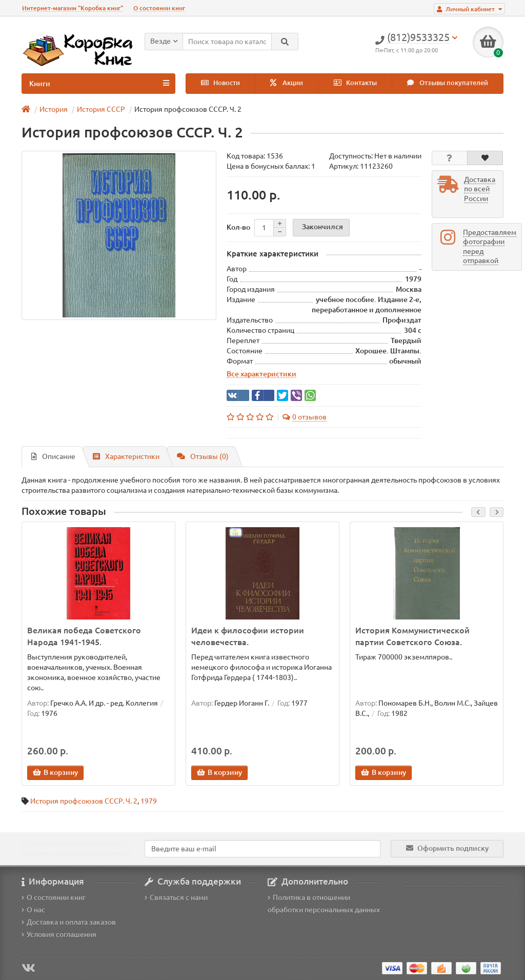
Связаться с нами (176, 897)
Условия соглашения (59, 934)
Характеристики (126, 456)
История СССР (101, 109)
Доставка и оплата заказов (69, 922)
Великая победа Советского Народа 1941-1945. (84, 636)
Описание (53, 456)
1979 (149, 801)
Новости (220, 83)
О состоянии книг (159, 8)
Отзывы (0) (203, 456)
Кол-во (238, 227)
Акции (287, 83)
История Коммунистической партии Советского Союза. (412, 636)
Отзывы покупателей (448, 83)
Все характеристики (261, 374)
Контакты (355, 83)
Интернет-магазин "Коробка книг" (73, 8)
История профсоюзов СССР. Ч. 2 (84, 801)
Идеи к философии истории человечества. (248, 636)
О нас (33, 910)
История (54, 109)
